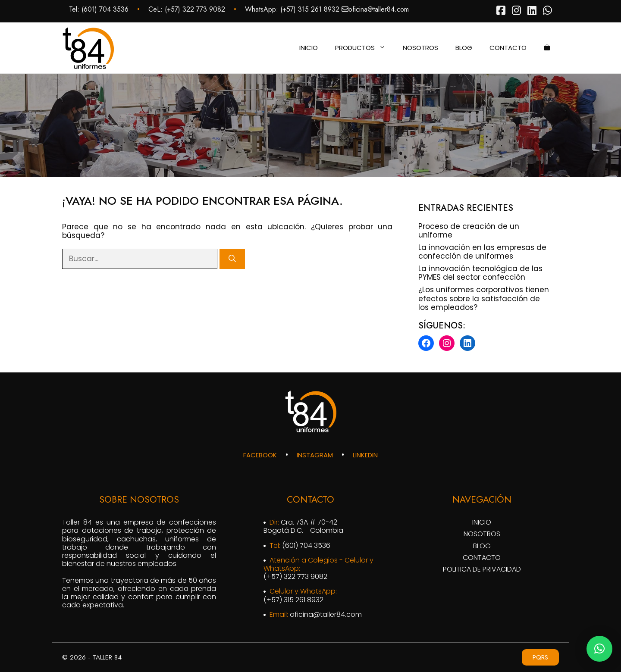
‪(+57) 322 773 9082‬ (195, 9)
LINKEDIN (365, 455)
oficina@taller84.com (379, 9)
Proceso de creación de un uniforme (469, 231)
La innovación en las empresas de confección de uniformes (482, 252)
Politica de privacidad (482, 569)
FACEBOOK (260, 455)
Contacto (508, 48)
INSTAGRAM (315, 455)
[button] (599, 649)
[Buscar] (232, 259)
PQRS (540, 657)
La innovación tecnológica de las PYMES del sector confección (480, 273)
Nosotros (420, 48)
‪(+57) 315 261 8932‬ (310, 9)
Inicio (309, 48)
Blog (464, 48)
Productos (365, 48)
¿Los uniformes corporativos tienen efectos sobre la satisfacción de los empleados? (484, 298)
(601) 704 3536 (105, 9)
